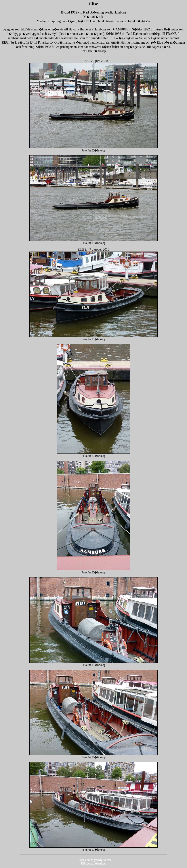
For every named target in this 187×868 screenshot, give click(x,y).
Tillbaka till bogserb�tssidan (93, 860)
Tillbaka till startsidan (93, 863)
